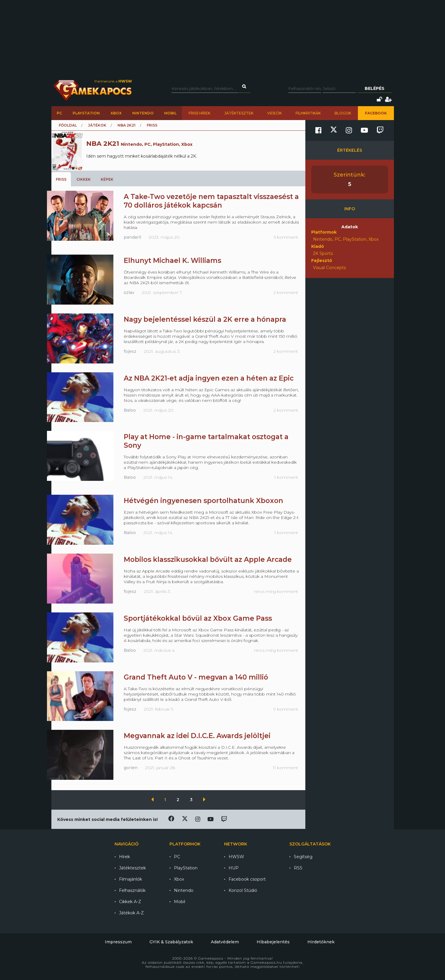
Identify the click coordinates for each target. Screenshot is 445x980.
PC (59, 113)
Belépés (375, 88)
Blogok (343, 113)
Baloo (130, 410)
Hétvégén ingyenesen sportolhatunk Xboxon (203, 501)
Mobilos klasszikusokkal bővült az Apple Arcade (208, 559)
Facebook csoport (247, 879)
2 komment (286, 292)
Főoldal (68, 125)
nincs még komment (276, 591)
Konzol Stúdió (243, 890)
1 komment (286, 477)
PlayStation (86, 113)
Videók (274, 113)
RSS (298, 868)
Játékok (97, 125)
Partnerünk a (113, 81)
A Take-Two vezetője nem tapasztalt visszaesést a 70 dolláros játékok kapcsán (211, 201)
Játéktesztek (239, 113)
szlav (129, 292)
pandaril (132, 237)
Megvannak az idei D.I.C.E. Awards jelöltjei (197, 736)
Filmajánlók (131, 879)
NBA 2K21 (127, 125)
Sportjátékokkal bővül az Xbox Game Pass (198, 618)
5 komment (286, 237)
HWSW (236, 857)
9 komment (286, 709)
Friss (61, 179)
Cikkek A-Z (130, 902)
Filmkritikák (308, 113)
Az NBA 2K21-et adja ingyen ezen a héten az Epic (209, 378)
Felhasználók (132, 890)
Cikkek (84, 179)
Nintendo (143, 113)
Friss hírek (199, 113)
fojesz (130, 351)
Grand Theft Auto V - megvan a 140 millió (196, 677)
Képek (107, 179)
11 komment (285, 768)
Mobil (170, 113)
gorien (131, 768)
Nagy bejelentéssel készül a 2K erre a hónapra (205, 319)
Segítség (303, 857)
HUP (234, 868)
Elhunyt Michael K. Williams (172, 261)
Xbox (116, 113)
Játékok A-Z (131, 913)
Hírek (124, 857)
